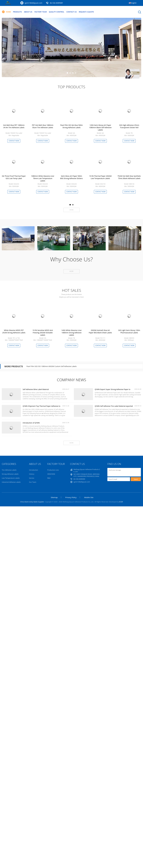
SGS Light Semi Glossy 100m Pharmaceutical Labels (129, 331)
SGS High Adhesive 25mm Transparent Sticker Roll (129, 126)
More (71, 210)
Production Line (53, 470)
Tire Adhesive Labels (9, 470)
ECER (121, 502)
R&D (49, 478)
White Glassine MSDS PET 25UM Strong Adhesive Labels (14, 331)
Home (6, 12)
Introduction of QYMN (31, 423)
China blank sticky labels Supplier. (32, 502)
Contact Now (14, 141)
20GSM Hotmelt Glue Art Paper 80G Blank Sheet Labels (100, 331)
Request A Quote (87, 12)
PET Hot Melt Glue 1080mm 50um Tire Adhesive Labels (43, 126)
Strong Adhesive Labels (10, 474)
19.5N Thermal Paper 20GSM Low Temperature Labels (100, 177)
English (134, 3)
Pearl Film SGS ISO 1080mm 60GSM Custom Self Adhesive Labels (52, 366)
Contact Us (72, 12)
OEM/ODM (51, 474)
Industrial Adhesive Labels (11, 482)
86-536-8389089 (56, 3)
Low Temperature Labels (11, 478)
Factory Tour (41, 12)
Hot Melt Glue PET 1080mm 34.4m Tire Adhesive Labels (14, 126)
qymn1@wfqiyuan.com (33, 3)
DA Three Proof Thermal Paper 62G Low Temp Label (14, 177)
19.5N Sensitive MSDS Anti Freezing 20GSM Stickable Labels (43, 333)
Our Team (33, 482)
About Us (28, 12)
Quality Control (57, 12)
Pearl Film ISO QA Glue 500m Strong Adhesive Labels (71, 126)
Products (18, 12)
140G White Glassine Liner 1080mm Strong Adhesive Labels (72, 333)
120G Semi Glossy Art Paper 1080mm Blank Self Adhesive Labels (100, 127)
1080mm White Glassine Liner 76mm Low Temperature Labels (43, 178)
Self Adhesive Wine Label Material (36, 389)
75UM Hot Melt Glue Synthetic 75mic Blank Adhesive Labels (129, 177)
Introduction (34, 470)
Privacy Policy (71, 497)
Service (32, 478)
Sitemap (54, 497)
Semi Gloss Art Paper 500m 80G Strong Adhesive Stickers (71, 177)
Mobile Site (89, 497)
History (32, 474)
